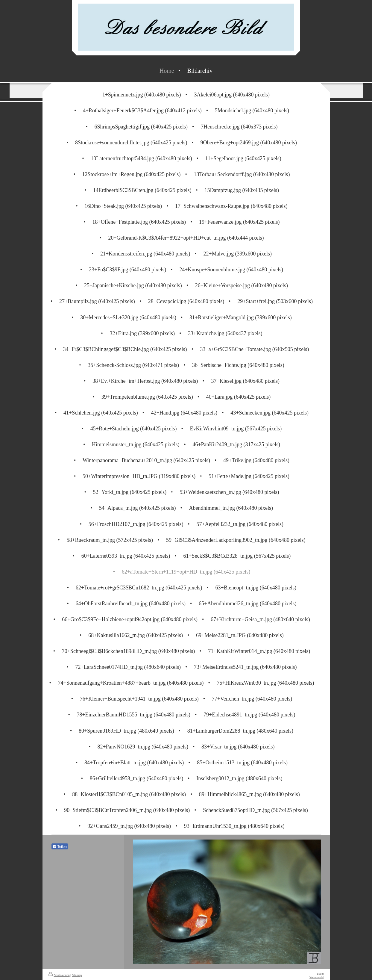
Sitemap (77, 975)
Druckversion (59, 975)
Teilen (60, 847)
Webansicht (316, 977)
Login (320, 974)
